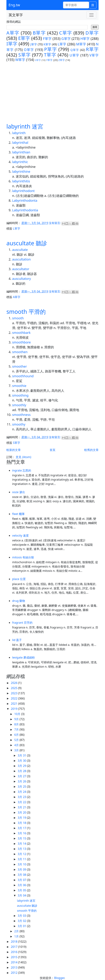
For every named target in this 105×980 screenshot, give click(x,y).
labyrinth (19, 133)
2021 (15, 704)
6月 (17, 735)
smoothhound (23, 376)
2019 (15, 709)
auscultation (21, 259)
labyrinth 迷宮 (25, 126)
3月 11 (22, 859)
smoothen (20, 352)
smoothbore (21, 342)
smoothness (21, 415)
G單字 (66, 39)
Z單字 (62, 60)
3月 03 (22, 916)
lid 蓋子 (17, 640)
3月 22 (22, 802)
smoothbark (21, 333)
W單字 (20, 60)
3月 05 (22, 890)
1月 (17, 936)
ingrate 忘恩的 (22, 470)
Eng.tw (14, 5)
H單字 (85, 39)
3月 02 (22, 921)
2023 (15, 693)
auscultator (21, 269)
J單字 (34, 44)
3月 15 (22, 838)
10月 (18, 714)
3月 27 (22, 776)
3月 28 (22, 771)
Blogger (59, 978)
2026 (15, 683)
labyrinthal (20, 143)
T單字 (50, 55)
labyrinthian (21, 152)
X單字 (38, 60)
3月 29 (22, 766)
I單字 (12, 44)
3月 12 (22, 854)
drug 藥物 (19, 601)
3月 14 (22, 844)
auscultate (20, 250)
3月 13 (22, 849)
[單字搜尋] (76, 5)
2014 (15, 962)
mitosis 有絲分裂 (23, 557)
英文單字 (16, 15)
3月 (17, 750)
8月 (17, 724)
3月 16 (22, 833)
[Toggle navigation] (91, 15)
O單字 (29, 50)
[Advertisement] (52, 89)
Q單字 (75, 50)
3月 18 (22, 823)
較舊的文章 (91, 450)
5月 (17, 740)
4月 (17, 745)
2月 (17, 931)
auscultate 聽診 (27, 243)
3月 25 (22, 787)
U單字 (75, 55)
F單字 (47, 39)
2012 (15, 973)
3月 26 (22, 781)
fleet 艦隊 (18, 514)
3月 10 (22, 864)
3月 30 (22, 761)
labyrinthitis (21, 181)
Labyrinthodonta (25, 200)
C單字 (66, 33)
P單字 (51, 49)
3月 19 (22, 818)
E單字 (24, 38)
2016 (15, 952)
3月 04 (22, 895)
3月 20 (22, 812)
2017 (15, 947)
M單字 (81, 44)
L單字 (62, 44)
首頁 (52, 450)
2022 (15, 698)
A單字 (13, 33)
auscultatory (22, 279)
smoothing (20, 395)
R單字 (92, 49)
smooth (18, 318)
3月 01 (22, 926)
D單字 (92, 33)
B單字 (39, 33)
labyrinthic (20, 162)
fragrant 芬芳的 (22, 623)
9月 (17, 719)
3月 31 (22, 755)
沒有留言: (55, 223)
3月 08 (22, 875)
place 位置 (19, 579)
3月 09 (22, 870)
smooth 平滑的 (26, 312)
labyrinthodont (23, 191)
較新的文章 (14, 450)
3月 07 (22, 880)
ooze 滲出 (19, 492)
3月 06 (22, 885)
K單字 (47, 44)
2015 (15, 957)
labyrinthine (21, 171)
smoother (19, 366)
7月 (17, 730)
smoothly (19, 405)
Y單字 (49, 60)
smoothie (19, 386)
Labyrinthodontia (25, 210)
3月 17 (22, 828)
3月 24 (22, 792)
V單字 (94, 55)
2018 (15, 942)
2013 (15, 967)
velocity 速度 (20, 536)
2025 (15, 688)
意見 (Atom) (23, 457)
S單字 (25, 55)
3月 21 (22, 807)
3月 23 (22, 797)
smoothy (19, 424)
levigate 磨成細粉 (23, 657)
